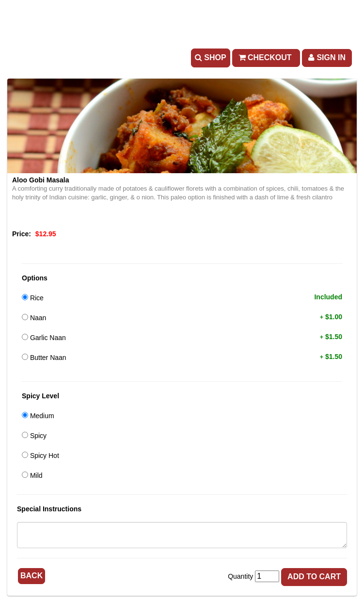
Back (32, 576)
